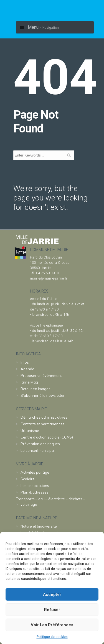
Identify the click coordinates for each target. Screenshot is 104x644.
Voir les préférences (52, 625)
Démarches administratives (44, 417)
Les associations (35, 486)
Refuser (52, 610)
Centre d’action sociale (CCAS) (47, 437)
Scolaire (28, 479)
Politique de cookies (52, 637)
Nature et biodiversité (39, 526)
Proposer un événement (41, 376)
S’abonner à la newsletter (43, 395)
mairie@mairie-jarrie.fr (49, 278)
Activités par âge (35, 472)
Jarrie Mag (29, 382)
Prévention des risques (40, 444)
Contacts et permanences (43, 424)
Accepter (52, 595)
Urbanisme (30, 431)
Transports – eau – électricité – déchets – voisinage (51, 502)
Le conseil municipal (38, 450)
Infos (25, 362)
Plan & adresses (35, 492)
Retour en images (35, 389)
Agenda (27, 369)
